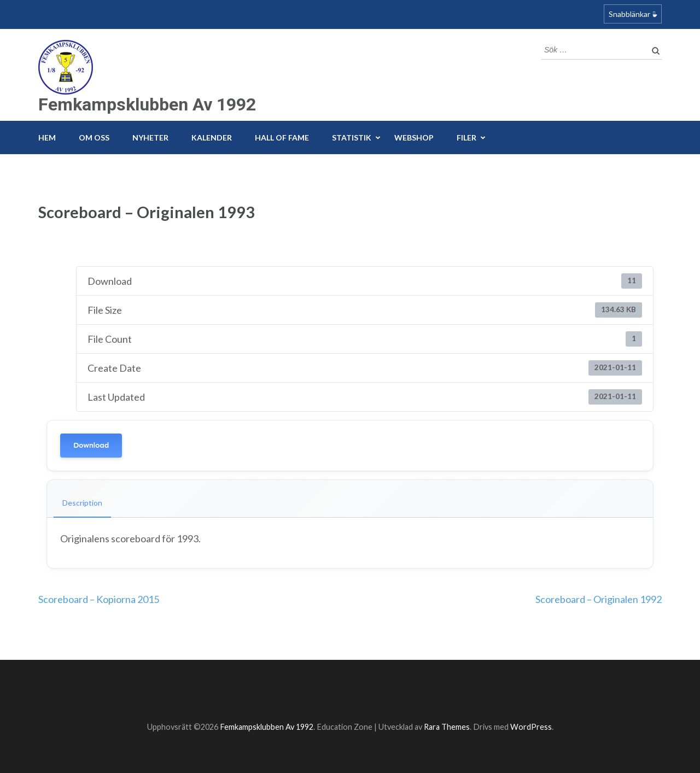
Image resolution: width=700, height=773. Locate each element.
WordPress (531, 727)
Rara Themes (447, 727)
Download (91, 445)
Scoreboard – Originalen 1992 (599, 599)
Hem (47, 137)
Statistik (352, 137)
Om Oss (94, 137)
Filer (466, 137)
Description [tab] (82, 503)
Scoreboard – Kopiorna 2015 (99, 599)
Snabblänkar (629, 14)
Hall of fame (282, 137)
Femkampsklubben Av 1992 (147, 104)
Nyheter (150, 137)
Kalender (212, 137)
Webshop (414, 137)
